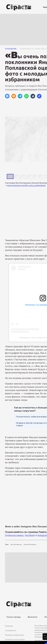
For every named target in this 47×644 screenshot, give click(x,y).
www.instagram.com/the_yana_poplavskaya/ (26, 185)
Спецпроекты (11, 630)
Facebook (30, 535)
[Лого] (19, 7)
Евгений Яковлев (30, 544)
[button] (7, 96)
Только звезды (14, 617)
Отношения (11, 49)
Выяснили (33, 617)
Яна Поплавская (16, 544)
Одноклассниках (14, 535)
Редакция (9, 626)
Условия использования (15, 639)
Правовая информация (14, 635)
